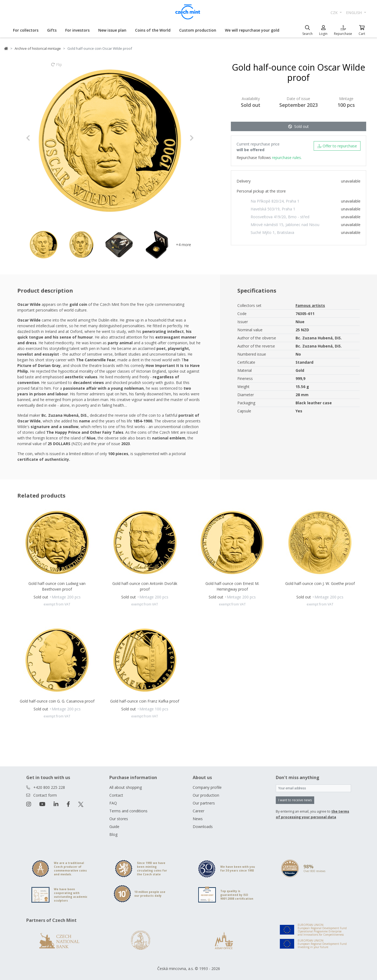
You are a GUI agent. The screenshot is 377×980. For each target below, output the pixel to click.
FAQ (113, 803)
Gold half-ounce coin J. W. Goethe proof (320, 583)
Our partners (204, 803)
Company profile (207, 787)
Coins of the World (153, 30)
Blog (113, 834)
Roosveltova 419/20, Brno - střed (280, 217)
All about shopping (126, 787)
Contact (116, 795)
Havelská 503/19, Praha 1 (273, 209)
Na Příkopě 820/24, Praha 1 (275, 201)
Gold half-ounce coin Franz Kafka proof (145, 701)
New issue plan (112, 30)
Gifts (52, 30)
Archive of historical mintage (38, 48)
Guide (114, 827)
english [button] (355, 13)
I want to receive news (295, 800)
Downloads (203, 827)
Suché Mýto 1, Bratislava (272, 232)
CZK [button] (335, 13)
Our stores (119, 819)
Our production (206, 795)
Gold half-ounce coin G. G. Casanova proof (57, 701)
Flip (57, 67)
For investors (77, 30)
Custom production (198, 30)
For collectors (26, 30)
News (198, 819)
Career (199, 811)
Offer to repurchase (337, 146)
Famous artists (310, 305)
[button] (39, 138)
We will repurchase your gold (252, 30)
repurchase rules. (287, 158)
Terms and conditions (128, 811)
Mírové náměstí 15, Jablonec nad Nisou (285, 225)
